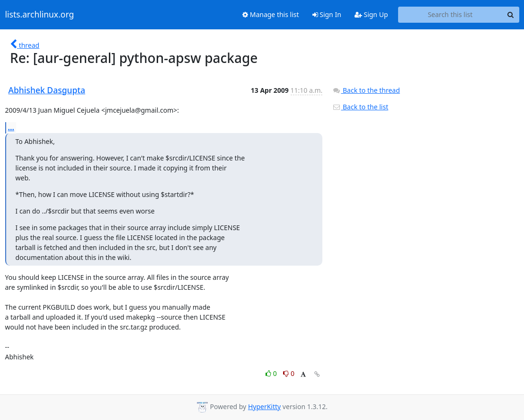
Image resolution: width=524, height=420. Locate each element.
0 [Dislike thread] (289, 373)
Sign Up (371, 14)
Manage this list (271, 14)
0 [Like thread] (272, 373)
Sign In (327, 14)
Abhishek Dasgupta (47, 90)
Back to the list (360, 107)
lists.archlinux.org (40, 15)
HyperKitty (264, 407)
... (11, 127)
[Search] (511, 15)
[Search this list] (450, 15)
